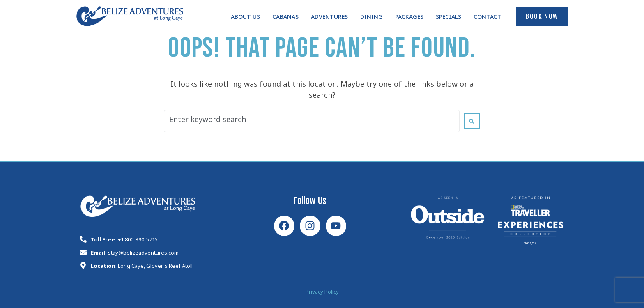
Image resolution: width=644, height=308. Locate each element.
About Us (245, 18)
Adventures (329, 18)
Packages (409, 18)
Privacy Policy (322, 293)
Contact (488, 18)
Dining (371, 18)
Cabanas (285, 18)
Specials (448, 18)
